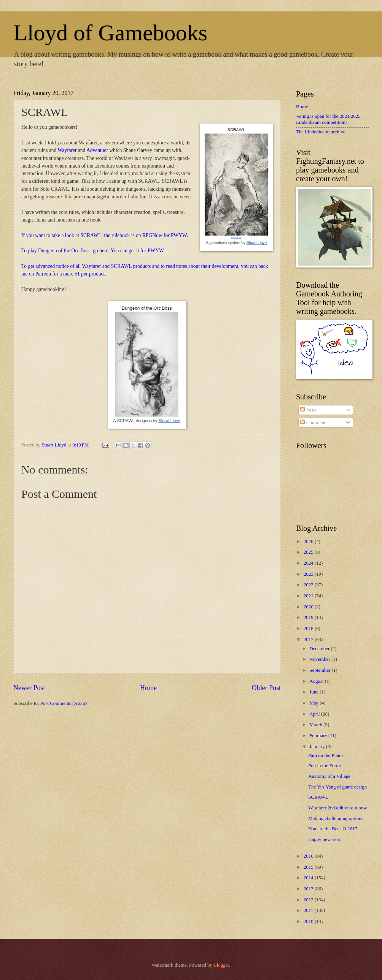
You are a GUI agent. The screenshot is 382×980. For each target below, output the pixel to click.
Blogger (221, 965)
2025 (309, 552)
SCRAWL (318, 797)
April (315, 714)
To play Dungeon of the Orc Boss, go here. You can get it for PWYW (92, 251)
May (314, 703)
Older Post (266, 688)
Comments (314, 423)
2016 (309, 856)
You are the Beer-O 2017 (333, 829)
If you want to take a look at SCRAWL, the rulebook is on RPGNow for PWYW (104, 235)
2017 (309, 640)
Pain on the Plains (326, 755)
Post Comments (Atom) (64, 703)
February (319, 736)
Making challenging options (336, 819)
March (316, 725)
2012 (309, 900)
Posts (308, 410)
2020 (309, 607)
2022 (309, 585)
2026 (309, 541)
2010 (309, 921)
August (317, 681)
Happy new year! (325, 839)
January (318, 747)
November (320, 659)
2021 (309, 596)
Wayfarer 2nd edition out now (337, 808)
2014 (309, 878)
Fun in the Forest (325, 766)
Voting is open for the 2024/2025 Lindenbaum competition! (328, 119)
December (320, 649)
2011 (309, 910)
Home (148, 688)
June (314, 692)
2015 (309, 867)
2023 (309, 574)
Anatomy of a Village (329, 776)
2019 (309, 617)
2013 (309, 889)
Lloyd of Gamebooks (110, 33)
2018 (309, 629)
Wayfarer (68, 150)
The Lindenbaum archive (321, 132)
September (320, 670)
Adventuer (97, 150)
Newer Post (29, 688)
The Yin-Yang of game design (337, 787)
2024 (309, 563)
